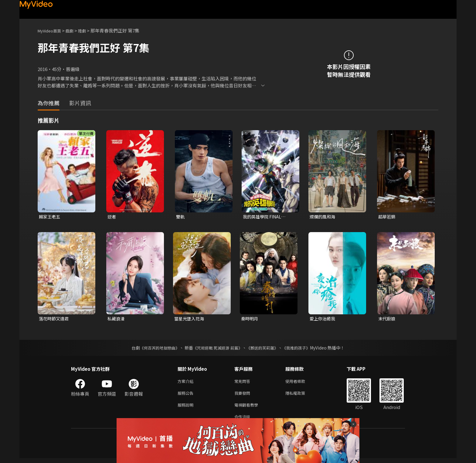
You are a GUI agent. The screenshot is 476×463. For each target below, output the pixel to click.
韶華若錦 (387, 217)
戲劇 (74, 30)
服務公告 (187, 395)
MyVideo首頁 (51, 30)
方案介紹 (187, 383)
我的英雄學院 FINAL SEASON (263, 217)
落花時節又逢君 (55, 319)
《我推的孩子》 (301, 349)
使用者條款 (300, 383)
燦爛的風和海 (323, 217)
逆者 (112, 217)
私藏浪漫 (117, 319)
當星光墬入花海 (190, 319)
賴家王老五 (50, 217)
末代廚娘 (387, 319)
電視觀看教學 (248, 408)
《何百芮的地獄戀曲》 (156, 349)
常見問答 (243, 383)
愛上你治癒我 (323, 319)
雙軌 (181, 217)
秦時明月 (250, 319)
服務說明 (187, 408)
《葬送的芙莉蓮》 (265, 349)
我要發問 (243, 395)
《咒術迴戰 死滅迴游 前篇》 (217, 349)
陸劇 (88, 30)
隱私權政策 (300, 395)
